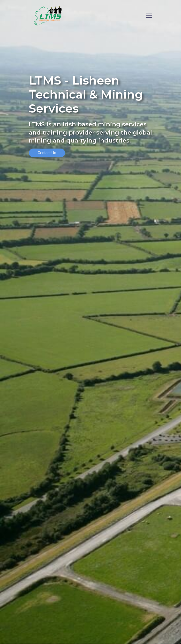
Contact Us (47, 153)
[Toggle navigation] (149, 16)
